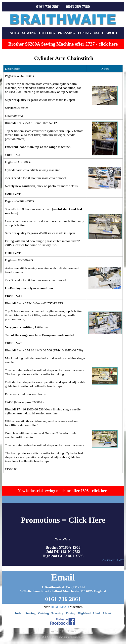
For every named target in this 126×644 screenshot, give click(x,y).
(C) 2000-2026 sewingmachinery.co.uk (63, 637)
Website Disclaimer (63, 631)
